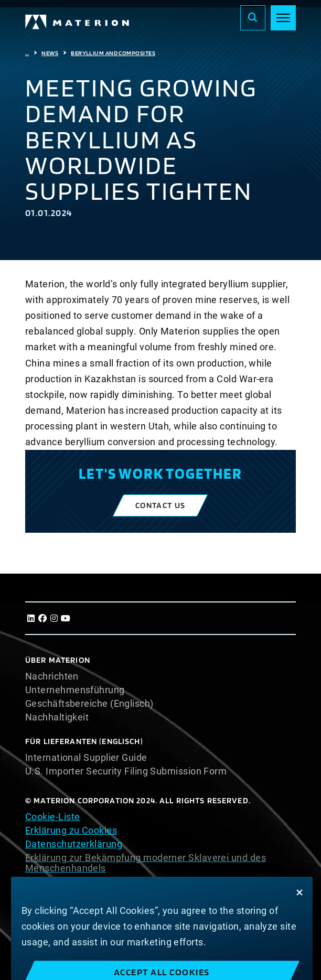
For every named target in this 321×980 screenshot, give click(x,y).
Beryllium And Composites (113, 53)
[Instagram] (54, 618)
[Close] (299, 902)
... (27, 53)
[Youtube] (66, 618)
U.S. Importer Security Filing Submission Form (126, 771)
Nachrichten (52, 676)
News (50, 53)
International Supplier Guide (86, 758)
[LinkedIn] (31, 618)
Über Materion (58, 660)
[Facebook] (42, 618)
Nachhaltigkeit (57, 717)
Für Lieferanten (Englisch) (84, 741)
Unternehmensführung (75, 690)
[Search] (253, 18)
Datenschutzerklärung (74, 844)
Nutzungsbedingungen (75, 882)
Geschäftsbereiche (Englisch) (89, 704)
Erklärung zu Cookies (71, 830)
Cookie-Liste (52, 817)
